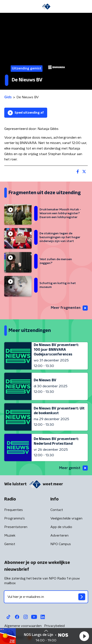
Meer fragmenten (69, 308)
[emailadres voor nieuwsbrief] (46, 597)
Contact (57, 510)
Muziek (10, 535)
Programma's (15, 518)
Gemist (10, 544)
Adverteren (59, 535)
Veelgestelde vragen (66, 518)
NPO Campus (61, 544)
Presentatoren (16, 527)
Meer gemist (73, 468)
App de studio (61, 527)
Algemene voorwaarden (23, 626)
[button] (84, 636)
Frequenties (14, 510)
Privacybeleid (54, 626)
